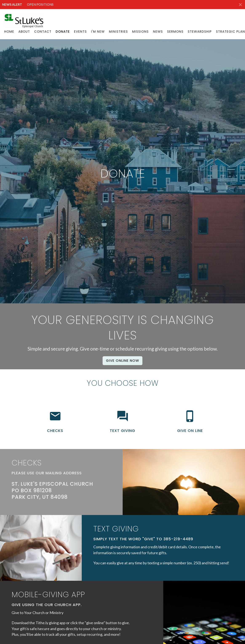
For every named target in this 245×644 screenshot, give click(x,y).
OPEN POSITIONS (40, 4)
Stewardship (200, 32)
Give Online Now (123, 361)
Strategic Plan (230, 32)
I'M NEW (98, 32)
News (158, 32)
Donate (63, 32)
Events (80, 32)
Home (9, 32)
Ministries (118, 32)
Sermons (175, 32)
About (24, 32)
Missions (140, 32)
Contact (43, 32)
